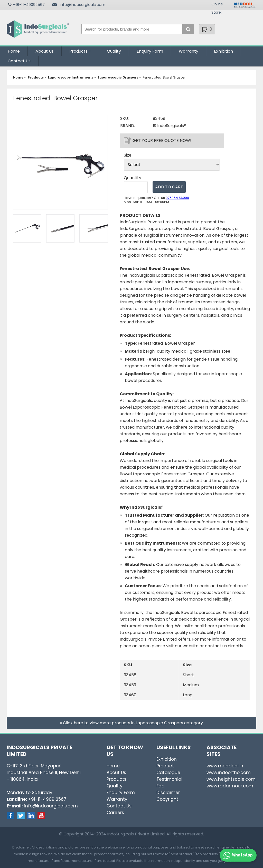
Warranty (189, 51)
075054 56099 (177, 198)
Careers (115, 813)
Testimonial (169, 779)
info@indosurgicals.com (83, 4)
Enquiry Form (150, 51)
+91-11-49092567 (29, 4)
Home (14, 51)
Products (78, 51)
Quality (114, 51)
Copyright (167, 799)
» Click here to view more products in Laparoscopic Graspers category (131, 723)
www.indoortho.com (229, 773)
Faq (161, 786)
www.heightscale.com (231, 779)
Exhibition (223, 51)
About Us (45, 51)
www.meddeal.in (225, 766)
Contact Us (19, 61)
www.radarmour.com (230, 786)
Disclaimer (168, 793)
